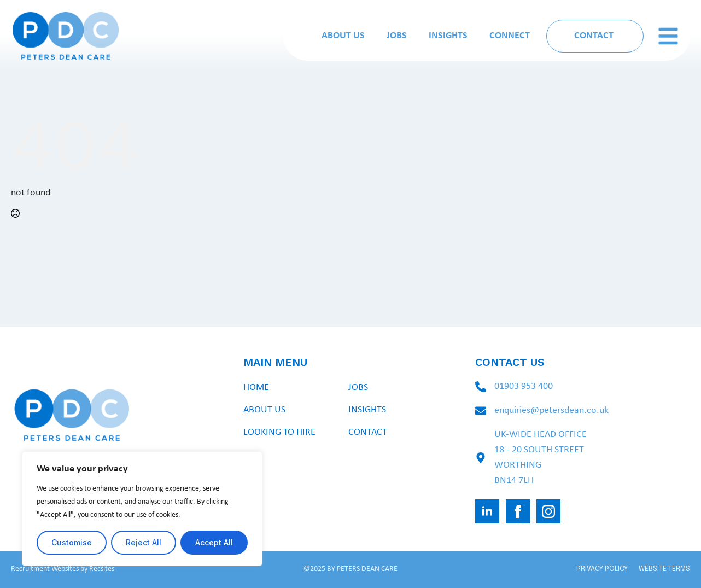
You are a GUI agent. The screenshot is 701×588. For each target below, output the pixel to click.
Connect (510, 36)
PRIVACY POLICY (602, 569)
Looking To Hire (279, 432)
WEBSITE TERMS (664, 569)
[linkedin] (487, 511)
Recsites (102, 569)
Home (256, 388)
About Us (343, 36)
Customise (72, 542)
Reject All (144, 542)
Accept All (214, 542)
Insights (448, 36)
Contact (368, 432)
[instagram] (548, 511)
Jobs (397, 36)
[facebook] (518, 511)
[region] (142, 509)
